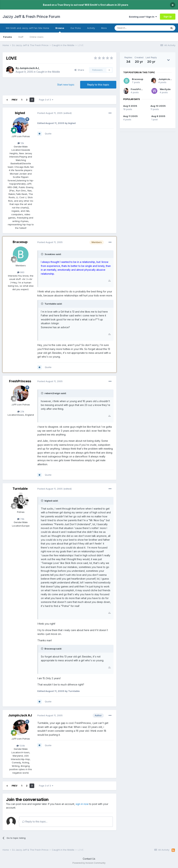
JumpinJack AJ (29, 68)
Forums (8, 37)
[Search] (132, 28)
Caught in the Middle (48, 72)
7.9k (21, 519)
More (104, 28)
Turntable (20, 489)
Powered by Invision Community (89, 863)
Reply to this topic (98, 85)
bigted (20, 113)
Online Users (37, 37)
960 (21, 272)
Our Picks (76, 28)
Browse (60, 30)
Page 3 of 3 (46, 100)
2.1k (21, 411)
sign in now (82, 804)
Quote (48, 134)
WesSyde (165, 89)
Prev (15, 100)
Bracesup (20, 242)
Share (79, 70)
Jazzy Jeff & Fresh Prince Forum (31, 17)
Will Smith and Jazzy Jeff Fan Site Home (27, 28)
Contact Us (89, 859)
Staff (21, 37)
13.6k (21, 746)
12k (21, 143)
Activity (91, 28)
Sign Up (168, 17)
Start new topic (66, 85)
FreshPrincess (20, 381)
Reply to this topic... (35, 821)
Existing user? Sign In (143, 17)
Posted (50, 113)
